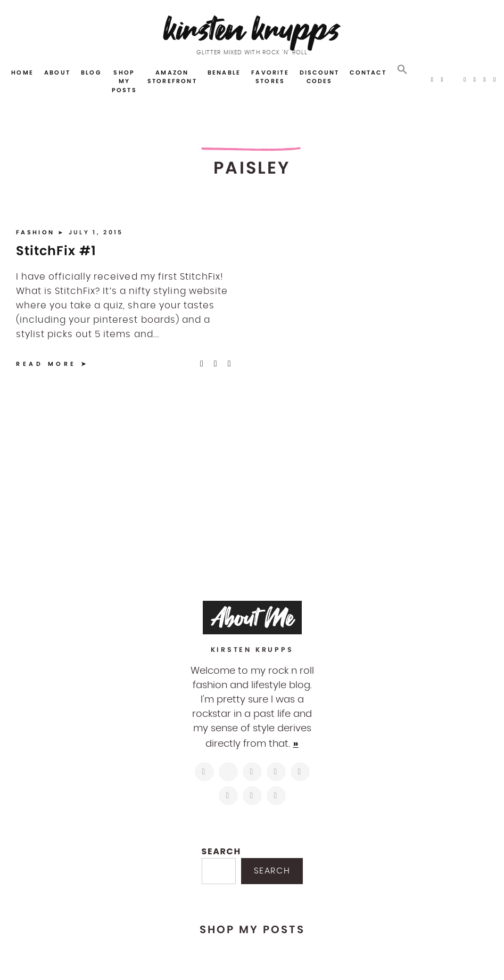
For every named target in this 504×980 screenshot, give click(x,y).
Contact (368, 72)
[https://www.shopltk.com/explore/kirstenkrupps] (228, 796)
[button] (402, 70)
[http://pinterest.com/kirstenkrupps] (276, 772)
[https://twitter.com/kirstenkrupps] (228, 772)
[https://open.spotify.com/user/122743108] (276, 796)
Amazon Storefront (172, 77)
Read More (46, 364)
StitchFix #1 (56, 251)
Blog (91, 72)
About (57, 72)
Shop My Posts (124, 81)
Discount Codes (320, 77)
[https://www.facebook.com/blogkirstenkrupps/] (252, 772)
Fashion (37, 232)
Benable (224, 72)
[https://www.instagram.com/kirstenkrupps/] (204, 772)
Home (22, 72)
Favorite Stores (270, 77)
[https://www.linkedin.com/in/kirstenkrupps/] (300, 772)
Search (221, 851)
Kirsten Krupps (252, 29)
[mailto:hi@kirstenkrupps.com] (252, 796)
